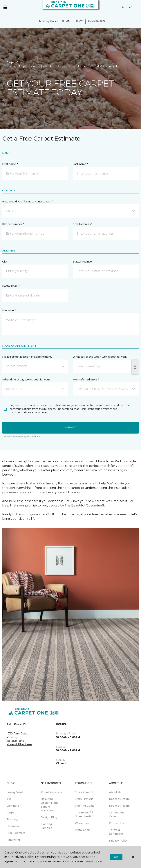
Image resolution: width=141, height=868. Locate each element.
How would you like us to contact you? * (28, 202)
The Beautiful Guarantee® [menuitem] (84, 814)
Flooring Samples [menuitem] (46, 826)
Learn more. (93, 861)
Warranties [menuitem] (82, 823)
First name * (10, 164)
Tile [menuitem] (9, 799)
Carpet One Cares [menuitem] (117, 814)
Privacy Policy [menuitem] (118, 841)
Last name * (80, 164)
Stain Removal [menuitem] (84, 792)
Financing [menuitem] (13, 840)
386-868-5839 (96, 21)
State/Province (82, 262)
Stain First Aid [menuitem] (84, 799)
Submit (70, 427)
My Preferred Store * (86, 380)
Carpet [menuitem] (11, 813)
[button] (123, 7)
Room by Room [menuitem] (119, 799)
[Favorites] (130, 7)
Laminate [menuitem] (13, 806)
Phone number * (13, 224)
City (5, 262)
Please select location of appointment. (27, 357)
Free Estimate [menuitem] (16, 833)
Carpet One (14, 62)
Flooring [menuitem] (12, 819)
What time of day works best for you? (26, 380)
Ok (116, 857)
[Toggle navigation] (5, 7)
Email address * (83, 224)
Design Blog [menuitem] (49, 817)
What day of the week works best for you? (100, 357)
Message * (9, 310)
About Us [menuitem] (115, 792)
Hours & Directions (19, 744)
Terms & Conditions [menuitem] (116, 832)
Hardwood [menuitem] (13, 826)
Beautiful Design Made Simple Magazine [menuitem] (50, 805)
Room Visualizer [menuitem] (51, 792)
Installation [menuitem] (82, 830)
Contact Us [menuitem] (116, 823)
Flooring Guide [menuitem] (85, 806)
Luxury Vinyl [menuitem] (15, 792)
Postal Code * (11, 286)
